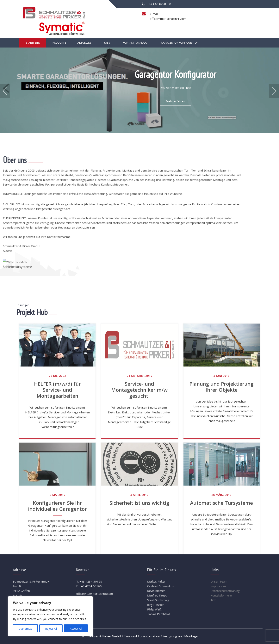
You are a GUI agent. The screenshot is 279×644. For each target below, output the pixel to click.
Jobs (107, 43)
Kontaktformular (135, 43)
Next (274, 91)
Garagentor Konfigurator (180, 43)
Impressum (243, 586)
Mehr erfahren (175, 101)
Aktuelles (84, 43)
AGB (239, 600)
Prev (5, 91)
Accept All (76, 629)
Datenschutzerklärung (250, 591)
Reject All (51, 629)
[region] (50, 616)
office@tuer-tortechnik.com (168, 19)
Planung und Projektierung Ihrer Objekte (222, 504)
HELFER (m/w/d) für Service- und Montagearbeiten (57, 507)
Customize (25, 629)
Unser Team (244, 581)
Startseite (33, 43)
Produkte (59, 43)
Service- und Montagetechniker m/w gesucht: (139, 507)
